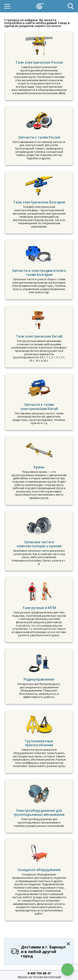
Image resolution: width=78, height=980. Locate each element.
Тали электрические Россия (39, 62)
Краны (39, 467)
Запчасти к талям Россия (39, 137)
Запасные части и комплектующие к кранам (39, 544)
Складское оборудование (39, 870)
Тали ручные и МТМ (39, 608)
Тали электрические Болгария (39, 202)
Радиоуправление (39, 679)
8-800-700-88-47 (39, 973)
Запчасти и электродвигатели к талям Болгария (39, 273)
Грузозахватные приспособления (39, 743)
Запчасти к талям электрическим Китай (39, 407)
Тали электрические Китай (39, 336)
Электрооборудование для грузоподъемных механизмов (39, 812)
